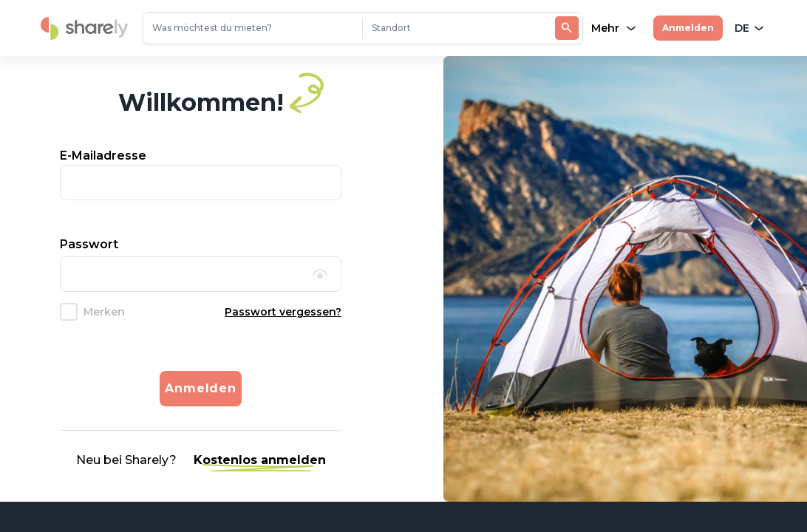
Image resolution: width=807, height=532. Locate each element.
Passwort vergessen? (283, 312)
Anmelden (688, 28)
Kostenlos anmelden (260, 460)
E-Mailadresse (103, 156)
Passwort (89, 244)
